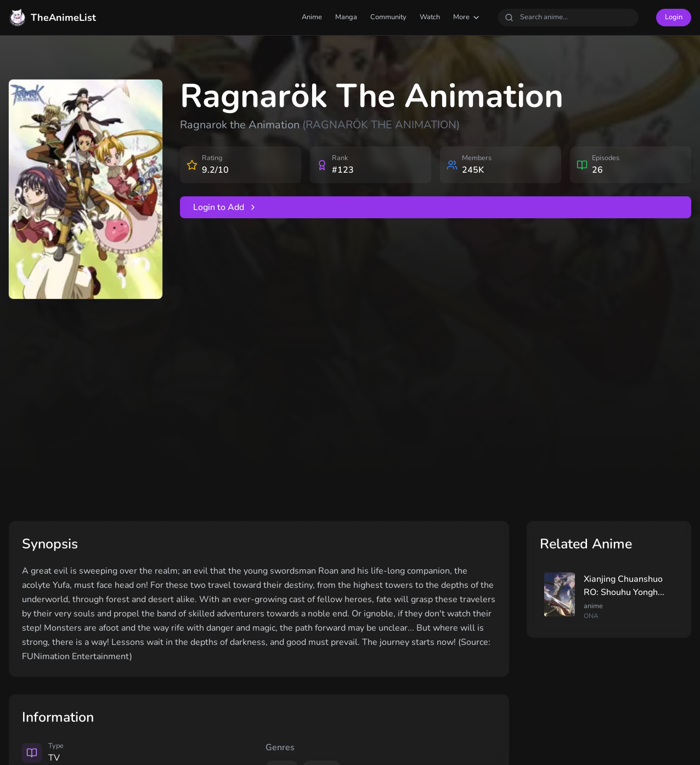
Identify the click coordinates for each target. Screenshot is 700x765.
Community (388, 17)
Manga (346, 17)
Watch (430, 17)
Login (674, 17)
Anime (312, 17)
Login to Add (225, 207)
